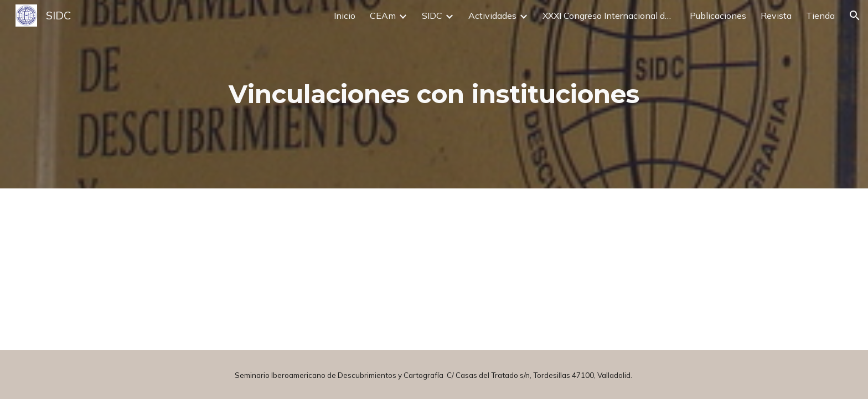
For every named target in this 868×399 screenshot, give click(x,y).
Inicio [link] (345, 16)
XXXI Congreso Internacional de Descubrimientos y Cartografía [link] (609, 16)
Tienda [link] (820, 16)
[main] (434, 94)
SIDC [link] (432, 16)
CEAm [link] (383, 16)
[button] (855, 16)
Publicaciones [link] (718, 16)
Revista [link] (776, 16)
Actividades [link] (492, 16)
